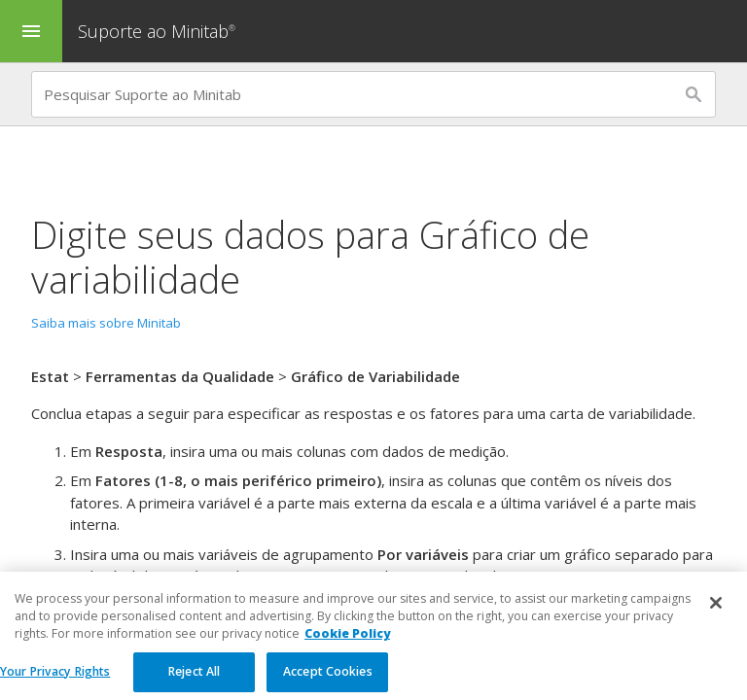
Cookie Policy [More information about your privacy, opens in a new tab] (347, 644)
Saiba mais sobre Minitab (106, 323)
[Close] (716, 613)
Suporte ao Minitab (159, 31)
